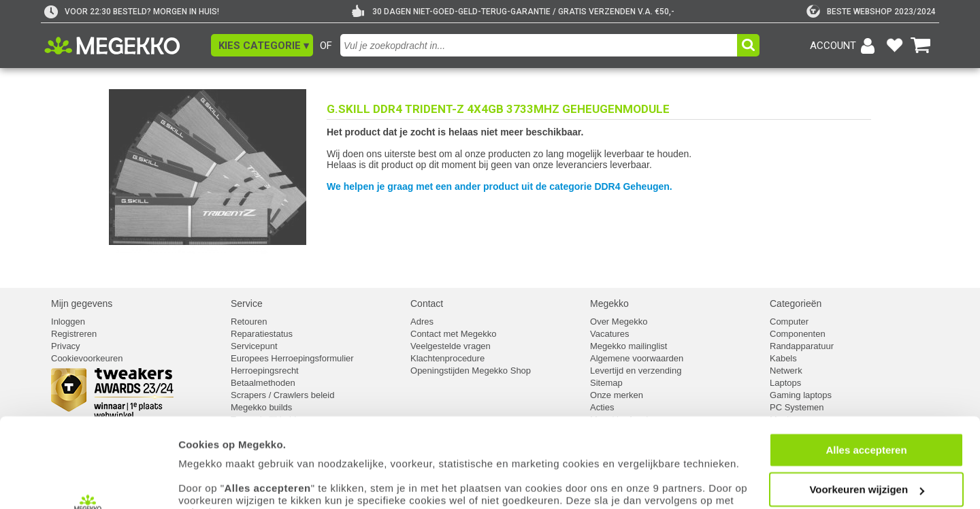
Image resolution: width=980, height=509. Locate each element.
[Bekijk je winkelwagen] (921, 46)
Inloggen (68, 322)
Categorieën (796, 303)
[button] (262, 45)
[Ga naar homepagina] (128, 46)
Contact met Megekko (453, 334)
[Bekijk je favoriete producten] (894, 46)
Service (247, 303)
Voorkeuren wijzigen (867, 410)
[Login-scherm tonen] (845, 46)
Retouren (249, 322)
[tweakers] (871, 12)
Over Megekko (619, 322)
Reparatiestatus (262, 334)
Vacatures (610, 334)
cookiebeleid (609, 458)
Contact (427, 303)
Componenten (798, 334)
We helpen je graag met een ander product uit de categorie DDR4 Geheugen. (500, 186)
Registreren (74, 334)
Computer (789, 322)
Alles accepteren (866, 370)
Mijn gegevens (82, 303)
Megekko (609, 303)
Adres (422, 322)
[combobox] (540, 45)
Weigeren (866, 449)
